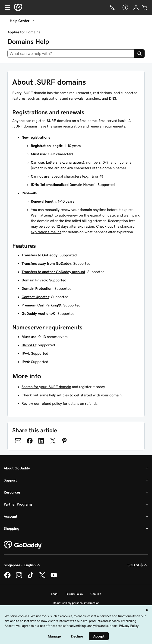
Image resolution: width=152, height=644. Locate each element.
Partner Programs (18, 504)
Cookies (96, 594)
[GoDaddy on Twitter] (42, 577)
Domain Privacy (34, 280)
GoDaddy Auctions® (38, 313)
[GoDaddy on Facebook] (7, 577)
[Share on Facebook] (30, 441)
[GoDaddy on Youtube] (54, 577)
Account (11, 516)
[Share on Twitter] (53, 441)
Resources (12, 492)
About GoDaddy (17, 468)
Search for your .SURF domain (46, 387)
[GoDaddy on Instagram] (19, 577)
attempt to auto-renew (59, 215)
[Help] (125, 7)
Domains (33, 32)
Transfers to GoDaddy (40, 255)
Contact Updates (35, 297)
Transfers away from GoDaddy (46, 263)
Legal (55, 594)
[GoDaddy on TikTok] (31, 577)
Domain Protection (37, 288)
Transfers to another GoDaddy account (53, 272)
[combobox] (71, 54)
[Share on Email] (18, 441)
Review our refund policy (42, 403)
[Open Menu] (6, 7)
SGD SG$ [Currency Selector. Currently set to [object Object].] (138, 565)
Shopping (11, 528)
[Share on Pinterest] (64, 441)
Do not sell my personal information (76, 603)
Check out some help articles (45, 395)
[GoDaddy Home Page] (23, 545)
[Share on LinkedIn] (41, 441)
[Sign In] (136, 7)
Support (10, 480)
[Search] (139, 54)
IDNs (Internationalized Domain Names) (63, 185)
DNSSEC (29, 345)
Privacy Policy (74, 594)
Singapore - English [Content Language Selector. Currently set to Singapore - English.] (22, 565)
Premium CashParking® (41, 305)
